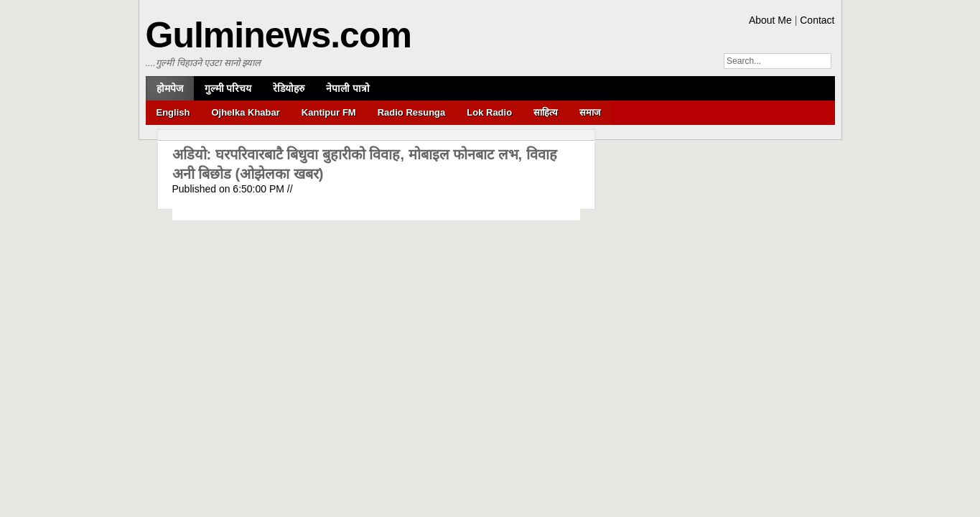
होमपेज (170, 88)
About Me (770, 20)
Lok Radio (489, 112)
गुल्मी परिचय (228, 88)
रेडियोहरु (289, 88)
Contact (817, 20)
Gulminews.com (279, 35)
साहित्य (546, 112)
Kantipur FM (329, 112)
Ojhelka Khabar (245, 112)
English (173, 112)
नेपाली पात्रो (348, 88)
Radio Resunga (412, 112)
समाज (590, 112)
